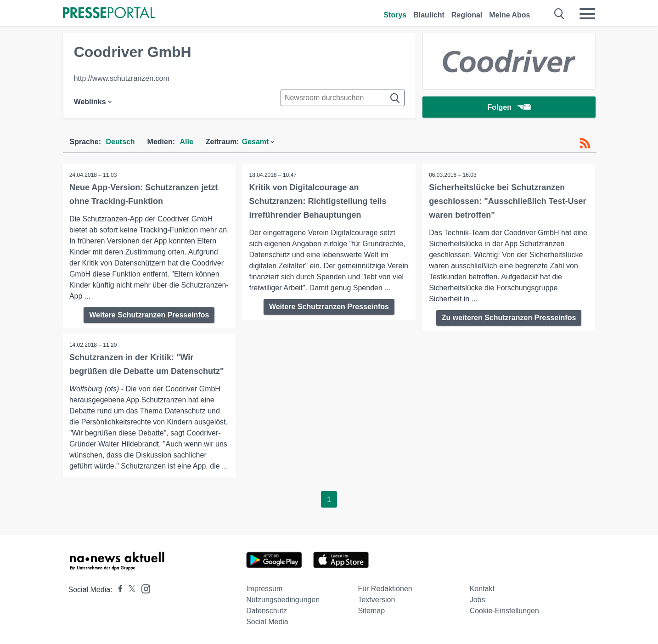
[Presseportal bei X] (129, 590)
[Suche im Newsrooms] (343, 98)
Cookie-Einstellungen (504, 611)
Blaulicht (429, 15)
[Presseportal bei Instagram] (143, 588)
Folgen (509, 108)
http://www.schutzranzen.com (122, 78)
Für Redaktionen (385, 589)
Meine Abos (509, 15)
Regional (467, 15)
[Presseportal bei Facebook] (118, 590)
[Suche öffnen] (560, 14)
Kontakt (482, 589)
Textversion (376, 600)
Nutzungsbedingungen (283, 600)
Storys (395, 15)
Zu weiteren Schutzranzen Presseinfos (509, 318)
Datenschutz (267, 611)
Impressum (264, 589)
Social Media (267, 622)
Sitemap (371, 611)
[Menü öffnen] (587, 14)
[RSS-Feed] (585, 143)
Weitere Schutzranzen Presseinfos (149, 315)
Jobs (478, 600)
